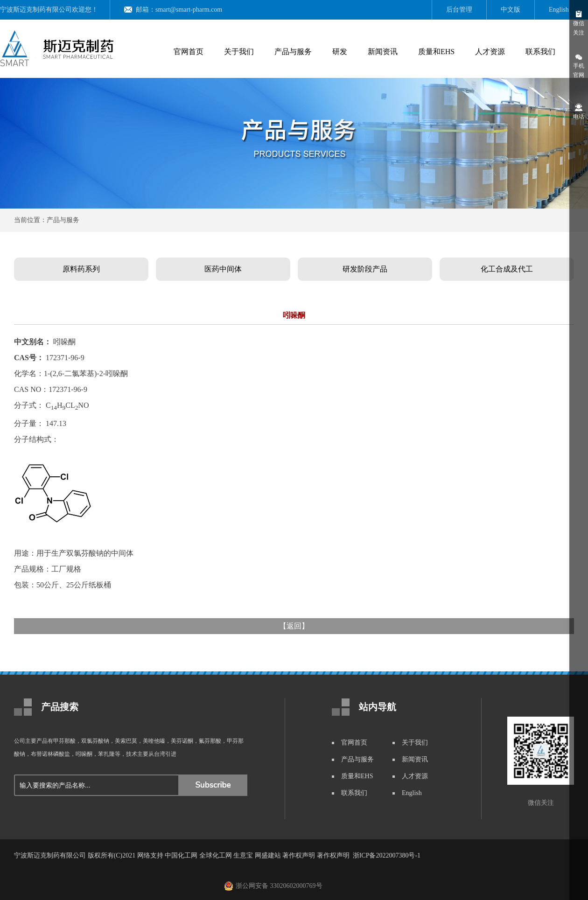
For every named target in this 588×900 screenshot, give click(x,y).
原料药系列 (81, 269)
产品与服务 (293, 52)
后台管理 (459, 10)
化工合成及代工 (507, 269)
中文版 (511, 10)
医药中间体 (223, 269)
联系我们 (540, 52)
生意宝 (243, 855)
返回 (294, 626)
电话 (579, 111)
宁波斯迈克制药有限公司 (36, 10)
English (559, 10)
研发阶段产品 (365, 269)
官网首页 (189, 52)
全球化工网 (216, 855)
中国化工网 (181, 855)
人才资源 (490, 52)
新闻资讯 (383, 52)
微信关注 (579, 23)
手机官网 (579, 65)
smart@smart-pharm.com (189, 10)
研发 (340, 52)
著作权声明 (299, 855)
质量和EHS (436, 52)
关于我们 (239, 52)
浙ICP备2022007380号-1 (387, 855)
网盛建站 (268, 855)
